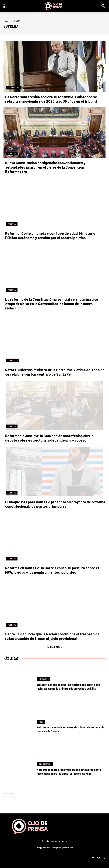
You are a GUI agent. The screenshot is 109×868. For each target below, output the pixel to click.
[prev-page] (6, 796)
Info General (14, 88)
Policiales (13, 360)
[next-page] (11, 796)
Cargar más (54, 647)
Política (12, 153)
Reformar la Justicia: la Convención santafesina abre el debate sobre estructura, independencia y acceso (50, 438)
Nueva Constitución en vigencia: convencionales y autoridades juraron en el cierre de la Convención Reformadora (45, 167)
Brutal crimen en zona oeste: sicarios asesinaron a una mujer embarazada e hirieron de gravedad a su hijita (68, 686)
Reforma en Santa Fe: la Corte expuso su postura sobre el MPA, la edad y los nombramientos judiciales (52, 570)
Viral (41, 722)
